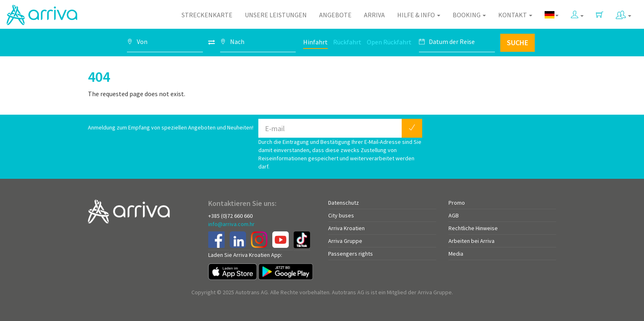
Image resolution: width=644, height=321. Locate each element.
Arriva (374, 15)
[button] (577, 13)
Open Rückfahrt (389, 42)
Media (456, 254)
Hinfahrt (315, 42)
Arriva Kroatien (346, 228)
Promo (457, 203)
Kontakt (515, 15)
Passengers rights (351, 254)
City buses (341, 215)
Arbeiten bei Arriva (471, 241)
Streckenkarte (207, 15)
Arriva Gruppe (345, 241)
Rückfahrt (347, 42)
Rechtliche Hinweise (473, 228)
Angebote (335, 15)
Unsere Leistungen (276, 15)
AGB (454, 215)
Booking (469, 15)
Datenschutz (344, 203)
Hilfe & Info (419, 15)
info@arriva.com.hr (231, 224)
